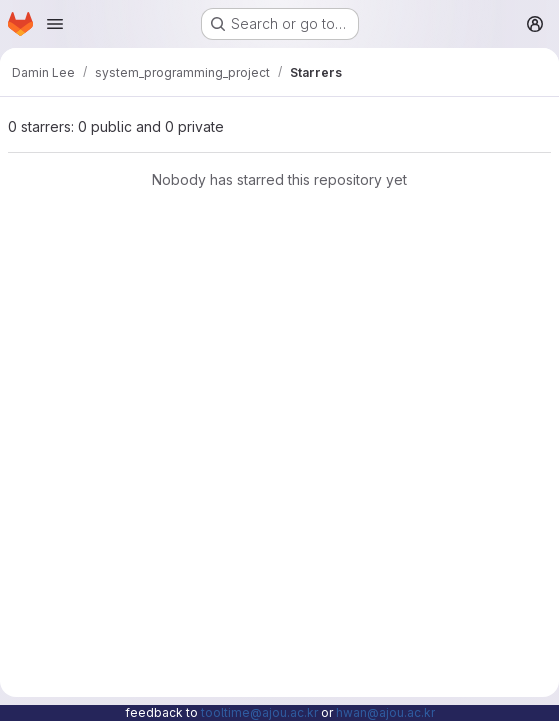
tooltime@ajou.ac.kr (259, 712)
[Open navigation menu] (55, 24)
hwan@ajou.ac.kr (385, 712)
